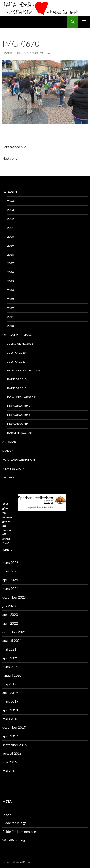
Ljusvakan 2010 (19, 424)
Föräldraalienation (19, 460)
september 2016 (15, 745)
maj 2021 (9, 649)
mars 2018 (10, 719)
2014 (11, 290)
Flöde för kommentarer (20, 831)
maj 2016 (9, 771)
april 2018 (10, 710)
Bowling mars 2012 (22, 397)
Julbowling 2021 (20, 344)
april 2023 (10, 615)
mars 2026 (10, 562)
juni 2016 (9, 762)
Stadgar (9, 451)
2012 (11, 308)
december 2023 (14, 597)
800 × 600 (30, 53)
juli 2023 (9, 606)
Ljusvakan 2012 (19, 406)
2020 (11, 237)
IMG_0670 (45, 53)
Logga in (9, 814)
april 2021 (10, 658)
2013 (11, 299)
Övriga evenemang (17, 335)
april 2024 (10, 580)
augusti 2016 (12, 753)
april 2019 (10, 693)
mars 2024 (10, 589)
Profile (8, 477)
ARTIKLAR (9, 442)
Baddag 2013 (17, 379)
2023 (11, 210)
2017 (11, 263)
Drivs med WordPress (16, 862)
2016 (11, 272)
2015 (11, 281)
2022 (11, 219)
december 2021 (14, 632)
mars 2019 (10, 701)
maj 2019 (9, 684)
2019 (11, 246)
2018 (11, 254)
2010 (11, 326)
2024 (11, 201)
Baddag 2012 (17, 388)
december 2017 (14, 727)
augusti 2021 (12, 641)
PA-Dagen (10, 192)
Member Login (13, 468)
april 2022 (10, 623)
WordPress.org (14, 840)
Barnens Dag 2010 (21, 433)
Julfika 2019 (16, 353)
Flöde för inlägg (14, 823)
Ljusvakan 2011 (19, 415)
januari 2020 (12, 675)
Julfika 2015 (16, 361)
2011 (11, 317)
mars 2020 (10, 667)
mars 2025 (10, 571)
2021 (11, 228)
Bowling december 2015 (26, 370)
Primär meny (84, 22)
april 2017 (10, 736)
